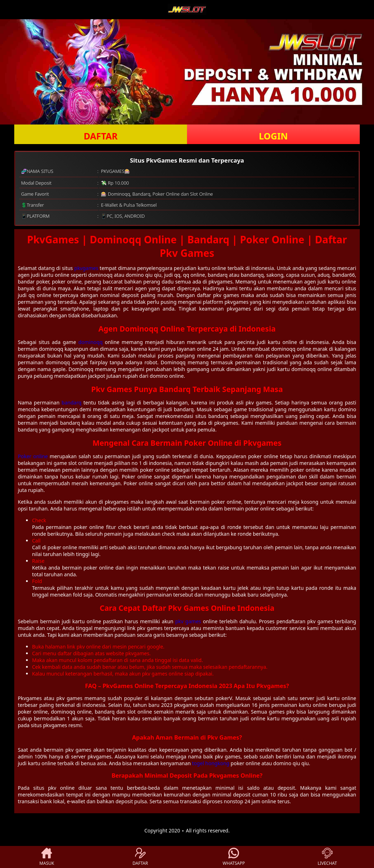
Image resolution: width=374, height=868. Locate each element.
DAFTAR (101, 136)
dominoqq (90, 342)
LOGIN (273, 136)
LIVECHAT (327, 857)
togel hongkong (211, 763)
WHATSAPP (234, 857)
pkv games (188, 621)
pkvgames (86, 268)
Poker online (33, 456)
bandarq (72, 403)
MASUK (47, 857)
